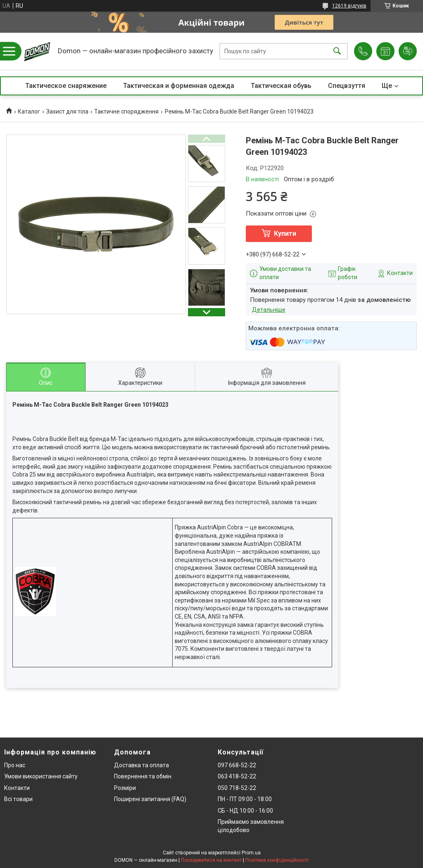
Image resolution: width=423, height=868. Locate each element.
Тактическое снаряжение (66, 86)
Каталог (29, 111)
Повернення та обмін (143, 776)
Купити (285, 234)
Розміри (125, 788)
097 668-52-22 (237, 765)
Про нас (15, 765)
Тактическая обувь (281, 86)
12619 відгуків (349, 6)
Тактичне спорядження (126, 111)
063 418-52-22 (237, 776)
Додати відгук (408, 51)
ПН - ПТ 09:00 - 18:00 (245, 799)
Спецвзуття (347, 86)
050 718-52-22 (237, 788)
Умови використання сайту (41, 776)
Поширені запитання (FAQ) (150, 799)
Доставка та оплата (141, 765)
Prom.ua (251, 853)
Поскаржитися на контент (211, 860)
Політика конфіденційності (277, 860)
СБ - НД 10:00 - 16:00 (245, 811)
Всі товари (18, 799)
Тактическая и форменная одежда (179, 86)
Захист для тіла (67, 111)
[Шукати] (337, 51)
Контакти (17, 788)
